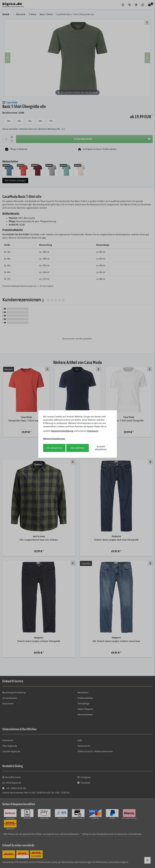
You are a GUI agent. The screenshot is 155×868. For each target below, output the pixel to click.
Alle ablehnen (78, 448)
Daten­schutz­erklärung (62, 431)
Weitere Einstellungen (54, 439)
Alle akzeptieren (54, 448)
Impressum (93, 431)
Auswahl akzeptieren (101, 448)
